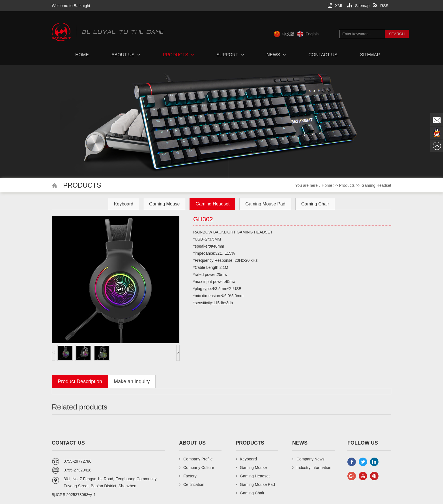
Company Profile (196, 459)
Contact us (323, 55)
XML (336, 6)
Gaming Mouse (164, 204)
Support (230, 55)
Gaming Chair (315, 204)
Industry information (312, 467)
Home (82, 55)
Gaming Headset (376, 185)
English (321, 34)
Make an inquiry (132, 381)
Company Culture (197, 467)
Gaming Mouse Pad (265, 204)
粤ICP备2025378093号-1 (74, 495)
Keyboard (124, 204)
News (276, 55)
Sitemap (358, 6)
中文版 (297, 34)
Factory (188, 476)
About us (126, 55)
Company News (308, 459)
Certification (192, 484)
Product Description (80, 381)
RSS (381, 6)
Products (178, 55)
